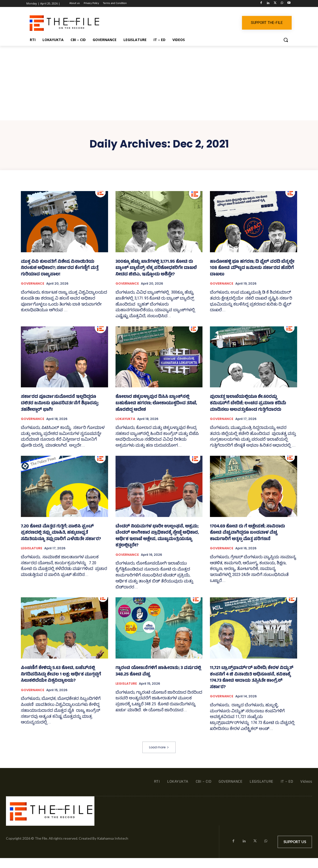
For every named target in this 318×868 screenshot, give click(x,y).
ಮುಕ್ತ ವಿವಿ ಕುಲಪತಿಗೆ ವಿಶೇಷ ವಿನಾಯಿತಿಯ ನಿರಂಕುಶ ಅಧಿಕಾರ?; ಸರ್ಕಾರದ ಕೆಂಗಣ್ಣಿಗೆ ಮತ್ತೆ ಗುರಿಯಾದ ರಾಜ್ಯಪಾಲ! (60, 268)
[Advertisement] (159, 83)
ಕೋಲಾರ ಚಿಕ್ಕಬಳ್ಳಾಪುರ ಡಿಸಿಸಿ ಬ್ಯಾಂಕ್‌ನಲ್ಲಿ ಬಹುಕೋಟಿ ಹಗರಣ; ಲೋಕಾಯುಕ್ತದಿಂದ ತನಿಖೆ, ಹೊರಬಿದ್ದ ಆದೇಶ (156, 403)
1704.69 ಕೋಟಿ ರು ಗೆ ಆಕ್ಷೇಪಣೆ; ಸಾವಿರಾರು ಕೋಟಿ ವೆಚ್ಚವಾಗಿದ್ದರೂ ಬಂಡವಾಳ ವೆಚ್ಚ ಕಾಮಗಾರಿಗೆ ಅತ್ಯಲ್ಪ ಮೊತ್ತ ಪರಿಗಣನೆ (247, 533)
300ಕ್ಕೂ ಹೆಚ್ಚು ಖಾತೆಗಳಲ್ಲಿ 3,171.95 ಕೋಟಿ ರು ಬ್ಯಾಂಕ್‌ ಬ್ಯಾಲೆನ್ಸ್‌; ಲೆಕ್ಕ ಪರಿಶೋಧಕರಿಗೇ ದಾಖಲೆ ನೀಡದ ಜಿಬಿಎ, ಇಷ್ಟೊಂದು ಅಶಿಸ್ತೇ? (156, 268)
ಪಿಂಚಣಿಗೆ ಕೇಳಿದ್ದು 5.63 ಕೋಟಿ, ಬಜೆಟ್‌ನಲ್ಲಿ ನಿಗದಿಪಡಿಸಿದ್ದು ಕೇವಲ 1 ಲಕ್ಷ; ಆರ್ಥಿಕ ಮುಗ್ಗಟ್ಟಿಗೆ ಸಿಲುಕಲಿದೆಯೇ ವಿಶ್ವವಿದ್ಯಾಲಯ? (61, 675)
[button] (286, 40)
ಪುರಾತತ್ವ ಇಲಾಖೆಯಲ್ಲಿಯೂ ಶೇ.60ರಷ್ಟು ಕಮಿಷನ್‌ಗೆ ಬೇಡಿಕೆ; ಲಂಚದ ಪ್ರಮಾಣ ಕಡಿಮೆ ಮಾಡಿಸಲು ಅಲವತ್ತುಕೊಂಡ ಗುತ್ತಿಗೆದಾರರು (248, 403)
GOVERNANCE (33, 284)
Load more (159, 747)
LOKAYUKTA (125, 419)
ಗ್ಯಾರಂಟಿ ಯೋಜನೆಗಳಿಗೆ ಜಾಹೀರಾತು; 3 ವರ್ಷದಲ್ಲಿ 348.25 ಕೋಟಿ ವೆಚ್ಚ (158, 671)
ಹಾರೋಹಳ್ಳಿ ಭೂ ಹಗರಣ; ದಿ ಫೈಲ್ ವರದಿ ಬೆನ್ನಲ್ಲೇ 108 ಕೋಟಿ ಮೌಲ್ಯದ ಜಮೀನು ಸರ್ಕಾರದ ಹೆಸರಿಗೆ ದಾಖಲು (252, 268)
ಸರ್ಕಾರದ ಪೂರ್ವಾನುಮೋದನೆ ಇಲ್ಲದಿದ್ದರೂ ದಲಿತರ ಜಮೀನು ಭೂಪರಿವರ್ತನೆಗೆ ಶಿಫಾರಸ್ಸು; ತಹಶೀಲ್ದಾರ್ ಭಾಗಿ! (60, 403)
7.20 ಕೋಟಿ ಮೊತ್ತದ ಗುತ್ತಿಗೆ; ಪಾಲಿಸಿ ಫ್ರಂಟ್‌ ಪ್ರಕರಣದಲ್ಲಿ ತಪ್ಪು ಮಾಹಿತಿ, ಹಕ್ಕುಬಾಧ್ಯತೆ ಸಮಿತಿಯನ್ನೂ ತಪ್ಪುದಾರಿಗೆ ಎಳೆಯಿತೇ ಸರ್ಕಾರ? (61, 533)
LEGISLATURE (32, 548)
